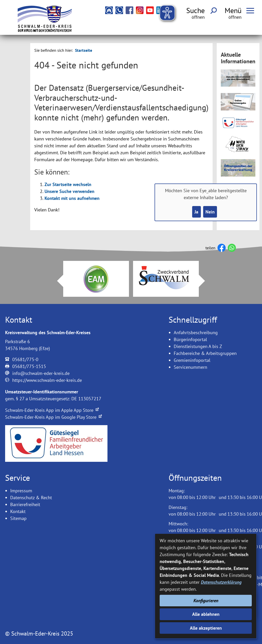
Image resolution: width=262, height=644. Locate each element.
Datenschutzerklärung (221, 582)
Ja (196, 212)
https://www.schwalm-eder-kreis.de (47, 380)
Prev (57, 281)
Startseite (84, 50)
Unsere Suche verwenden (69, 191)
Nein (210, 212)
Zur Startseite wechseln (68, 184)
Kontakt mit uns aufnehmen (72, 198)
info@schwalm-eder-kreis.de (41, 373)
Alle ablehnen (206, 614)
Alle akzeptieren (206, 628)
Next (205, 281)
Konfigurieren (206, 601)
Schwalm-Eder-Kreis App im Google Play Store (53, 417)
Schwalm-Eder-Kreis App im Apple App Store (52, 410)
